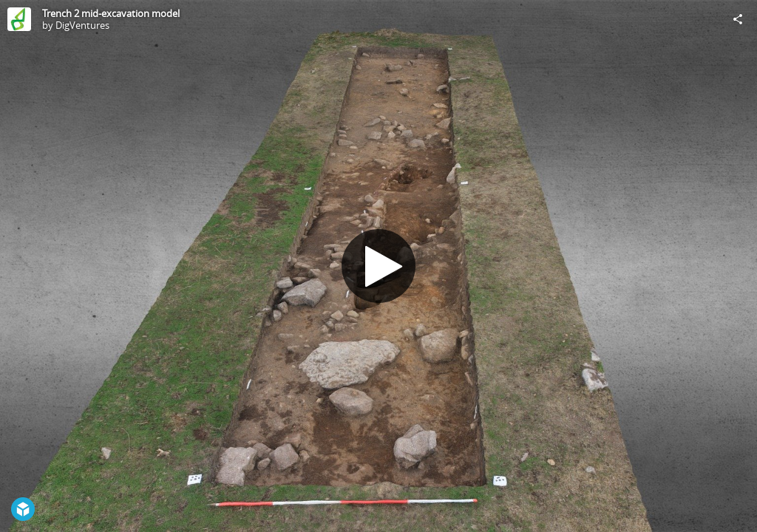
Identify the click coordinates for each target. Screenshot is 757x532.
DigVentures (82, 25)
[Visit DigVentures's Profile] (19, 19)
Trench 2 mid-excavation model (111, 13)
